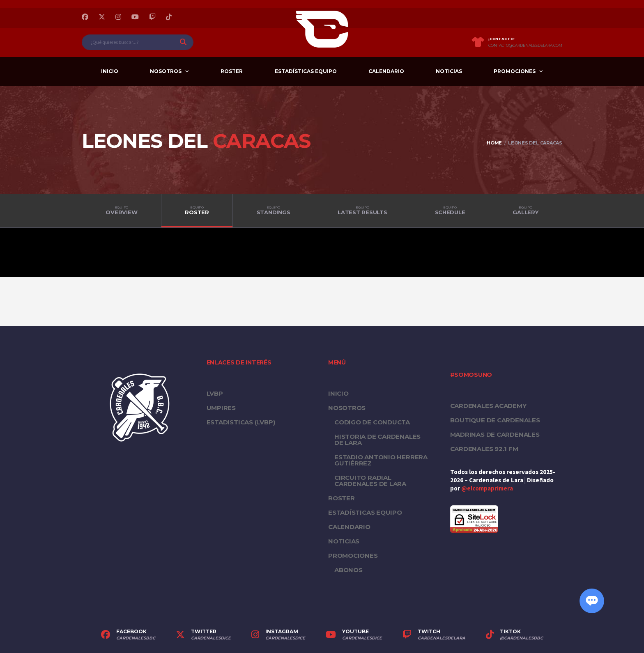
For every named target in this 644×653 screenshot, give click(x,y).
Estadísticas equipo (306, 71)
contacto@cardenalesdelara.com (525, 46)
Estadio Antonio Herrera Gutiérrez (381, 460)
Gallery (526, 211)
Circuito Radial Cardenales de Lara (370, 481)
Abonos (348, 570)
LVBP (215, 393)
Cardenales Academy (488, 406)
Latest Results (362, 211)
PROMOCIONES (515, 71)
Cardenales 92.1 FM (484, 449)
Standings (273, 211)
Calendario (386, 71)
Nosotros (166, 71)
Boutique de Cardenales (495, 420)
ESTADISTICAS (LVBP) (241, 422)
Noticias (449, 71)
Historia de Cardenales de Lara (377, 440)
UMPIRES (221, 408)
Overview (122, 211)
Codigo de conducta (372, 422)
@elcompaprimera (487, 489)
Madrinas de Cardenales (495, 434)
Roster (232, 71)
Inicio (110, 71)
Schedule (450, 211)
